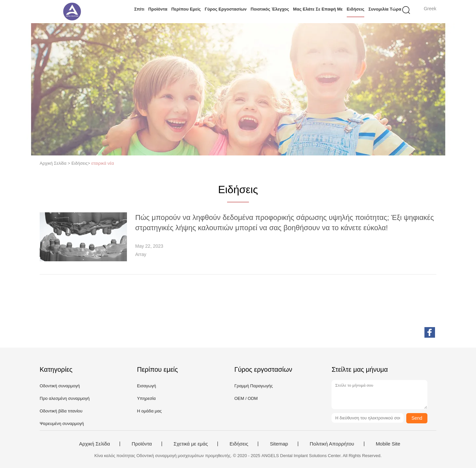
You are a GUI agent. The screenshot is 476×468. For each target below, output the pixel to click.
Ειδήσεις (356, 9)
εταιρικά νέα (103, 163)
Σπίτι (139, 9)
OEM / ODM (246, 398)
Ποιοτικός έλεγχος (270, 9)
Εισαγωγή (146, 386)
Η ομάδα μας (149, 411)
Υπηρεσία (146, 398)
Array (141, 254)
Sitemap (279, 444)
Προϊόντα (158, 9)
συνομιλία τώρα (385, 9)
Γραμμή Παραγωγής (254, 386)
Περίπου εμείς (186, 9)
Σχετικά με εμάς (191, 444)
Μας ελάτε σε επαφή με (318, 9)
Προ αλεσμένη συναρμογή (65, 398)
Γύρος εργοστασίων (226, 9)
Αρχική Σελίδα (95, 444)
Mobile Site (388, 444)
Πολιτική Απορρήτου (332, 444)
